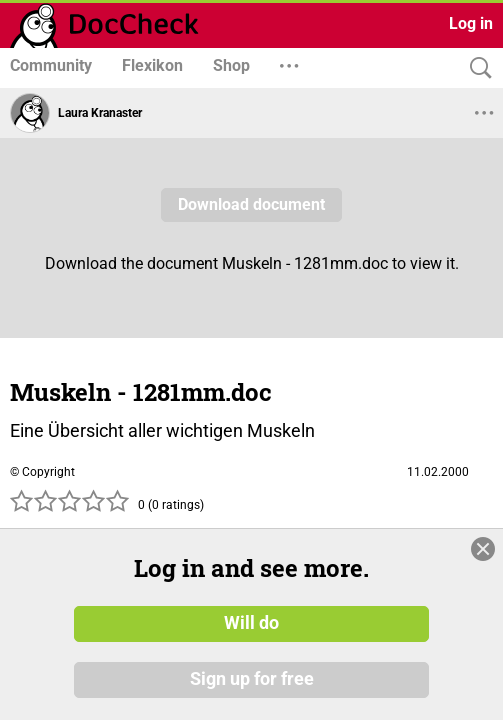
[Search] (476, 68)
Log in (471, 23)
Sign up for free (252, 679)
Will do (251, 623)
